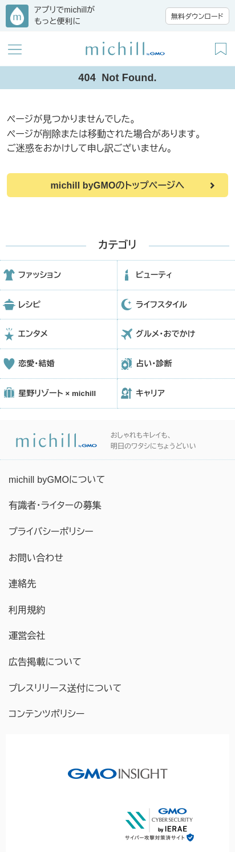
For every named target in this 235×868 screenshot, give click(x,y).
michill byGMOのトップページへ (117, 185)
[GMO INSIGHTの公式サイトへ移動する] (118, 768)
